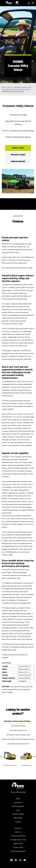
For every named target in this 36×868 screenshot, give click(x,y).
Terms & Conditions (18, 836)
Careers (18, 822)
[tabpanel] (18, 181)
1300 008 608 (21, 792)
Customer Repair (18, 814)
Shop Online (18, 818)
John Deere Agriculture (20, 87)
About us (18, 832)
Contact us (18, 828)
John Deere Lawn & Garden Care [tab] (18, 735)
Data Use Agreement (18, 851)
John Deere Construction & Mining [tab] (17, 721)
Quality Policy (18, 843)
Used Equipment (18, 806)
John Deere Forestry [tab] (18, 726)
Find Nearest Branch (18, 155)
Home (4, 87)
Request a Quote (18, 148)
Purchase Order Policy (18, 840)
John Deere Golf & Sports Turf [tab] (18, 744)
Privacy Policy (18, 847)
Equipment (18, 802)
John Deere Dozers (26, 758)
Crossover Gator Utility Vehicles (21, 89)
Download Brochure (18, 161)
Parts (18, 810)
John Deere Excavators (10, 758)
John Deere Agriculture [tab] (18, 730)
